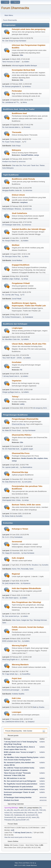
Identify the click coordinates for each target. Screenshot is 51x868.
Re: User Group (8, 41)
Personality (25, 569)
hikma (25, 102)
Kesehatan (17, 362)
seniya (37, 155)
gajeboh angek (28, 449)
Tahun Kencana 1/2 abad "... (12, 62)
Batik (35, 707)
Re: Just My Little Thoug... (11, 295)
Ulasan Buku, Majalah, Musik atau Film (29, 344)
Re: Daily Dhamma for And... (12, 482)
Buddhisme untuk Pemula (23, 179)
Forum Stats (11, 824)
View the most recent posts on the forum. (18, 837)
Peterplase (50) (10, 820)
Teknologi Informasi (40, 620)
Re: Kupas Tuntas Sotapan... (12, 142)
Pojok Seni (17, 678)
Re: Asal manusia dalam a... (12, 127)
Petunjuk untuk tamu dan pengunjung (29, 29)
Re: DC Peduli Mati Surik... (11, 449)
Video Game (16, 620)
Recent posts (12, 736)
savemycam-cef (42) (24, 817)
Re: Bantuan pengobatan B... (12, 87)
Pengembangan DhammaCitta (25, 419)
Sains (4, 623)
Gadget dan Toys (27, 620)
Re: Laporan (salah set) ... (11, 467)
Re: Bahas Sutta (8, 516)
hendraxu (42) (32, 813)
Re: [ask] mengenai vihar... (11, 583)
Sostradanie (29, 317)
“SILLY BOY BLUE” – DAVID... (13, 358)
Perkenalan (17, 91)
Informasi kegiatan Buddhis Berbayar (24, 66)
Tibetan (42, 165)
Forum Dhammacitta (15, 8)
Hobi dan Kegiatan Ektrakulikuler (27, 588)
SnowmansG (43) (10, 817)
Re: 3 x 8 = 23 (7, 537)
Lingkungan (17, 328)
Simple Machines (31, 865)
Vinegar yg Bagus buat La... (12, 392)
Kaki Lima (16, 698)
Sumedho (19, 516)
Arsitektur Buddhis (18, 694)
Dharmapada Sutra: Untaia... (12, 500)
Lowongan (17, 712)
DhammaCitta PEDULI (22, 435)
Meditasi (16, 245)
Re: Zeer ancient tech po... (11, 616)
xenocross (22, 162)
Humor (14, 569)
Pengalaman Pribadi (21, 283)
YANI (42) (42, 810)
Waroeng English (19, 646)
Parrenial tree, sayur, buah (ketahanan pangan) (21, 789)
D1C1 (45, 408)
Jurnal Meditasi (17, 260)
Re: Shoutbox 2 (34, 565)
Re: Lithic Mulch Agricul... (11, 598)
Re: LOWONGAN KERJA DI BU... (14, 722)
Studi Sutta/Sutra (19, 213)
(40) (23, 808)
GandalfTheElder (27, 155)
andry (22, 404)
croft (13, 830)
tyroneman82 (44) (32, 815)
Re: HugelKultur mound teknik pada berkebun (21, 784)
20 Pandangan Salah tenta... (12, 225)
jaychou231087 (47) (22, 820)
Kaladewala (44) (20, 815)
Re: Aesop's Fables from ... (11, 241)
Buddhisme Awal (19, 113)
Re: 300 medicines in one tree (15, 778)
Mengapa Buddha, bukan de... (13, 190)
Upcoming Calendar (15, 804)
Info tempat (37, 408)
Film (19, 569)
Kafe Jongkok (18, 558)
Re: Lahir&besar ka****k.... (11, 102)
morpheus (24, 202)
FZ (25, 142)
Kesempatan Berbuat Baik (23, 70)
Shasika (42, 707)
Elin (22, 55)
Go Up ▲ (33, 863)
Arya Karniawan (21, 41)
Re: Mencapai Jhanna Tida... (12, 257)
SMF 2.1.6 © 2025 (20, 865)
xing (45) (17, 810)
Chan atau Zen (17, 165)
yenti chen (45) (26, 810)
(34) (35, 808)
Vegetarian (17, 381)
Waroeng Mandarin (20, 665)
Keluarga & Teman (20, 529)
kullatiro (27, 62)
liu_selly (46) (9, 810)
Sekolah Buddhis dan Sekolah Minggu (29, 229)
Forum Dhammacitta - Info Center (19, 731)
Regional (16, 574)
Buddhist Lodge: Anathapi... (12, 279)
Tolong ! (15, 397)
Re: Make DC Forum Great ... (12, 430)
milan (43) (35, 810)
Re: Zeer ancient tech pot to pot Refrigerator (20, 781)
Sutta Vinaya (16, 146)
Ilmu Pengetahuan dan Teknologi (26, 602)
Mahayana (16, 150)
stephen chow (42, 458)
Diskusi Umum (18, 195)
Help (16, 863)
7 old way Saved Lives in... (11, 376)
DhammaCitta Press (21, 453)
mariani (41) (8, 813)
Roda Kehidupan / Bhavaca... (12, 209)
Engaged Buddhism (21, 265)
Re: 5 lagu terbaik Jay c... (11, 674)
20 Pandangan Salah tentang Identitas (18, 797)
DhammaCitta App (20, 472)
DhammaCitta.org (18, 424)
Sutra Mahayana (8, 168)
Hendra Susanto (27, 458)
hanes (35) (35, 817)
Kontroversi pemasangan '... (12, 690)
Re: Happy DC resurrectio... (12, 553)
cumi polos (28, 482)
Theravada (17, 132)
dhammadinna (27, 467)
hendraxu (28, 87)
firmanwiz (27, 127)
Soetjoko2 (31, 722)
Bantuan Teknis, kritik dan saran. (26, 505)
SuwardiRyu (26, 674)
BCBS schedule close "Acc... (12, 641)
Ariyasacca (27, 583)
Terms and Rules (24, 863)
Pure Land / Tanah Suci (31, 165)
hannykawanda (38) (20, 813)
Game (31, 569)
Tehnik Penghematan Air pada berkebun (18, 787)
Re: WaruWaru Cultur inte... (12, 339)
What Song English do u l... (12, 660)
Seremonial (17, 542)
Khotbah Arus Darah (9, 162)
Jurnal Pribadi (17, 299)
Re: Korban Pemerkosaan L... (12, 317)
